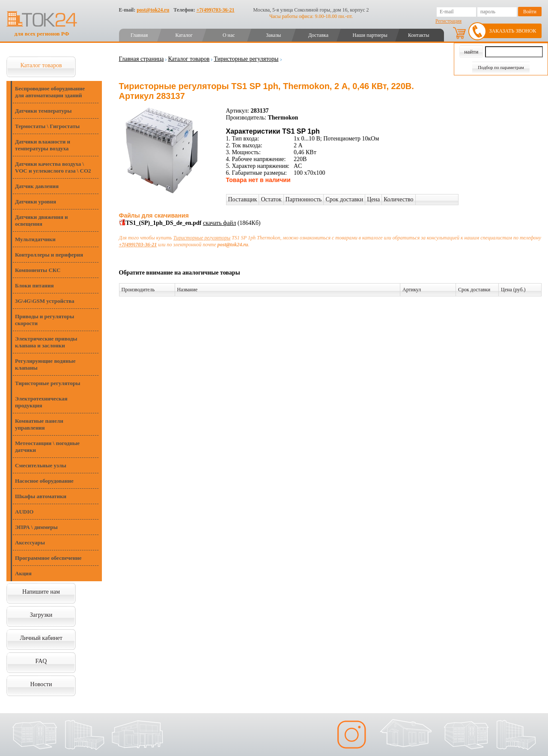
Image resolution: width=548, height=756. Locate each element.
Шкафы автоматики (41, 496)
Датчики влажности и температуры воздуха (43, 145)
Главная (139, 35)
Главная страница (141, 59)
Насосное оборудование (44, 481)
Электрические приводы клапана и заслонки (46, 342)
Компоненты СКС (38, 270)
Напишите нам (41, 592)
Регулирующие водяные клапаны (45, 364)
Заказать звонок (513, 31)
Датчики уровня (36, 202)
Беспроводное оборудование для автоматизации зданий (50, 92)
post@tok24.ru (153, 10)
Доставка (318, 35)
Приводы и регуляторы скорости (45, 320)
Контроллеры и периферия (49, 255)
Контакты (419, 35)
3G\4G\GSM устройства (45, 301)
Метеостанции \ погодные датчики (47, 447)
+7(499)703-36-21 (216, 10)
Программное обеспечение (48, 558)
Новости (41, 684)
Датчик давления (37, 186)
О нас (229, 35)
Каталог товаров (41, 65)
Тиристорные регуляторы (48, 383)
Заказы (273, 35)
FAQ (41, 661)
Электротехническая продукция (41, 402)
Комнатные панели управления (39, 424)
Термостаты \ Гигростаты (47, 126)
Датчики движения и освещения (41, 220)
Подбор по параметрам (501, 67)
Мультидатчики (35, 239)
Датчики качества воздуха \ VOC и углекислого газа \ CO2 (53, 167)
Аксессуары (30, 542)
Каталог (184, 35)
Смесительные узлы (41, 465)
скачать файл (219, 223)
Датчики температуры (43, 111)
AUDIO (24, 512)
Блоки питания (34, 285)
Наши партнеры (370, 35)
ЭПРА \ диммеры (36, 527)
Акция (23, 573)
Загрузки (41, 615)
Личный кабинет (41, 638)
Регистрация (448, 21)
